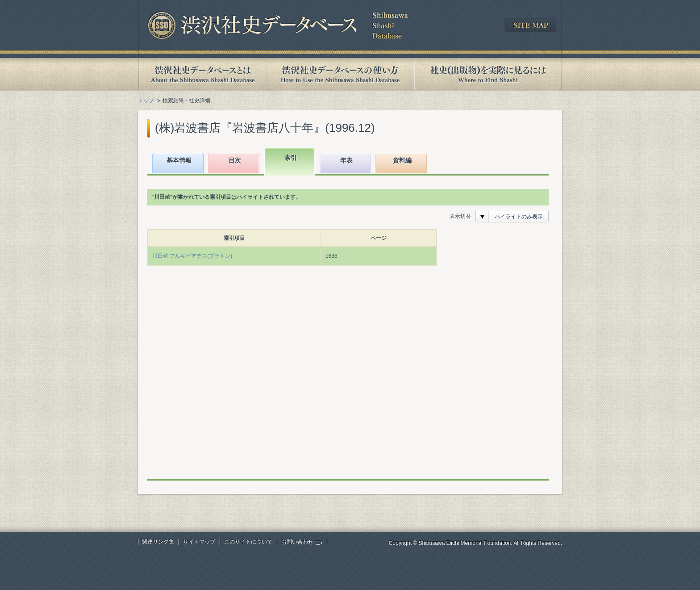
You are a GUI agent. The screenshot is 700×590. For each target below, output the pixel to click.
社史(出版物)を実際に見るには (488, 74)
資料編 (402, 160)
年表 (346, 160)
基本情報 (179, 160)
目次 (235, 160)
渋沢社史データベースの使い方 (340, 74)
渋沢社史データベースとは (202, 74)
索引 (291, 158)
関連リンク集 (158, 542)
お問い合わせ (297, 542)
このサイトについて (248, 542)
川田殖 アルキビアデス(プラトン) (192, 256)
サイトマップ (199, 542)
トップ (146, 100)
